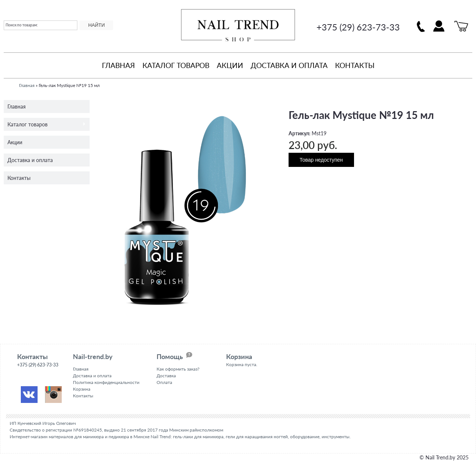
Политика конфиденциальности (106, 382)
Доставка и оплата (289, 65)
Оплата (164, 382)
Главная (118, 65)
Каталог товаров (176, 65)
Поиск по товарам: (22, 25)
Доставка (166, 376)
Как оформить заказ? (178, 369)
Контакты (355, 65)
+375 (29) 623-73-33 (358, 27)
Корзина (82, 389)
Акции (230, 65)
